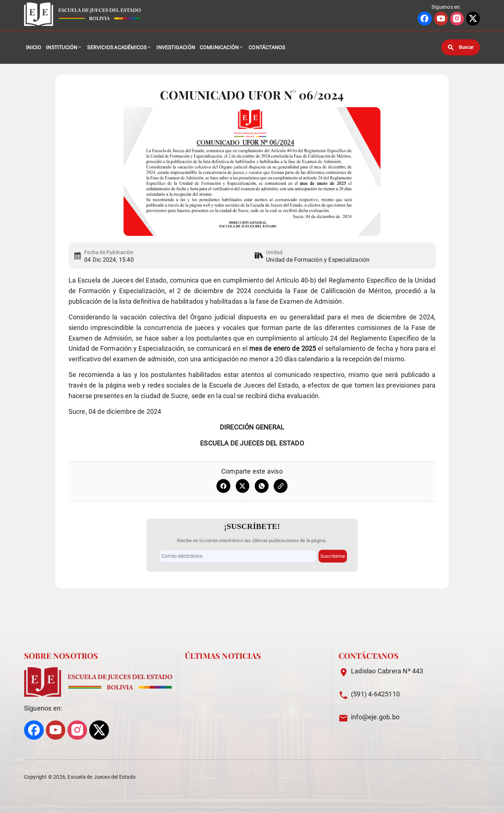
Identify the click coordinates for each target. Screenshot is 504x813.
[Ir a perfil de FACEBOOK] (425, 19)
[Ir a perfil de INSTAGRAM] (457, 19)
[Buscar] (461, 47)
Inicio (34, 47)
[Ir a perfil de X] (473, 19)
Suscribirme (333, 556)
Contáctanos (267, 47)
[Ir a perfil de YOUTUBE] (441, 19)
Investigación (176, 47)
